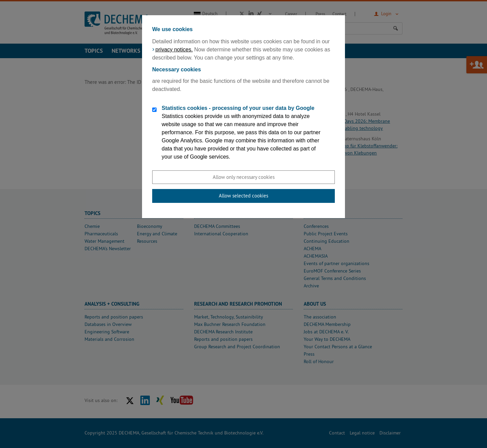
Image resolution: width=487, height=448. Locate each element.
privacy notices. (174, 50)
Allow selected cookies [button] (243, 196)
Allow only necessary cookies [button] (244, 177)
